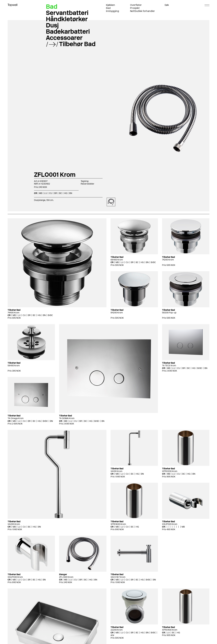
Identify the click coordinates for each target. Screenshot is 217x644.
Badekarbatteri (68, 31)
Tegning (85, 181)
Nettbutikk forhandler (142, 11)
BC (61, 193)
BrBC (50, 315)
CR (35, 193)
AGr (112, 635)
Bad (108, 8)
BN (71, 193)
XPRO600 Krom (118, 524)
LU (46, 193)
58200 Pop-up (169, 313)
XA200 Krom (14, 524)
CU (51, 193)
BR (56, 193)
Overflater (136, 5)
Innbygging (113, 11)
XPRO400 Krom (170, 630)
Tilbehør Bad (77, 44)
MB (41, 193)
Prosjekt (135, 8)
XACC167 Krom (118, 577)
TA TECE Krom (169, 365)
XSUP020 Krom (170, 524)
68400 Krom (117, 260)
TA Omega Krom (16, 418)
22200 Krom (117, 630)
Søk (167, 5)
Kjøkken (111, 5)
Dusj (52, 25)
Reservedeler (87, 184)
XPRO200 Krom (170, 471)
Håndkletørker (67, 19)
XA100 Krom (116, 471)
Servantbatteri (67, 13)
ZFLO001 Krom (66, 577)
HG (66, 193)
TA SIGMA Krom (67, 418)
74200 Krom (168, 260)
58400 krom (14, 365)
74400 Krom (13, 313)
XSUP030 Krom (15, 577)
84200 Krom (117, 313)
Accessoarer (64, 38)
